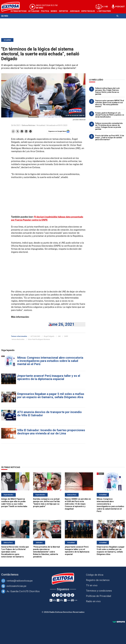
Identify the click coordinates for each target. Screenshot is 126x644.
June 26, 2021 (61, 324)
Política (45, 11)
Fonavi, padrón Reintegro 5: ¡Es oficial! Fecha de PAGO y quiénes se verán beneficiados (110, 115)
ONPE (66, 336)
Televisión (16, 21)
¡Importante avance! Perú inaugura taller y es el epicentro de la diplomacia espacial (49, 377)
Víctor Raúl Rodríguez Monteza (39, 339)
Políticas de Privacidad (98, 596)
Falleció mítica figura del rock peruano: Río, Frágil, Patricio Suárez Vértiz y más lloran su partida (107, 91)
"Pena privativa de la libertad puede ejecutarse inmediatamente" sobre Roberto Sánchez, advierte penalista (46, 552)
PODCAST (120, 7)
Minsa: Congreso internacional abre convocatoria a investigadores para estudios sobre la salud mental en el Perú (50, 361)
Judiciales (75, 11)
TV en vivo (92, 585)
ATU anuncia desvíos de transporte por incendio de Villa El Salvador (49, 414)
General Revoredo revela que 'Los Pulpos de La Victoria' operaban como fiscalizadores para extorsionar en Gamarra (15, 552)
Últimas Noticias (19, 11)
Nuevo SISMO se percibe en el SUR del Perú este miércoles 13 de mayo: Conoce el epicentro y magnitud (78, 504)
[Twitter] (57, 595)
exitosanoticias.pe (16, 586)
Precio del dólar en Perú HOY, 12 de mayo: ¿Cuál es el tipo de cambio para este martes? (110, 138)
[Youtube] (61, 595)
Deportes (63, 11)
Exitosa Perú (105, 11)
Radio (25, 21)
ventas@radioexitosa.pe (20, 581)
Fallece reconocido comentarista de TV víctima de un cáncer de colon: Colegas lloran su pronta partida (109, 126)
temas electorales (18, 339)
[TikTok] (73, 595)
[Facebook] (53, 595)
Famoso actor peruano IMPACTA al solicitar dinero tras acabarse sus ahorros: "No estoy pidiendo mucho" (110, 104)
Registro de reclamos (98, 580)
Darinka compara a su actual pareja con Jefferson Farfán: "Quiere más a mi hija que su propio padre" (47, 503)
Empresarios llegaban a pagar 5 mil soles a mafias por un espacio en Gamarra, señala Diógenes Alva (51, 396)
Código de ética (95, 575)
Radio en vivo (93, 601)
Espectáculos (88, 11)
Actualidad (34, 11)
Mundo (54, 11)
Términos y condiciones (99, 591)
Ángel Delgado (49, 336)
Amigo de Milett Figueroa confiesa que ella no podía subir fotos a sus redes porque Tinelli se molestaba (14, 503)
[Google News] (69, 595)
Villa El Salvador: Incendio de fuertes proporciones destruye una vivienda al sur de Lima (51, 432)
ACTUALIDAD (35, 336)
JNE (59, 336)
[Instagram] (65, 595)
